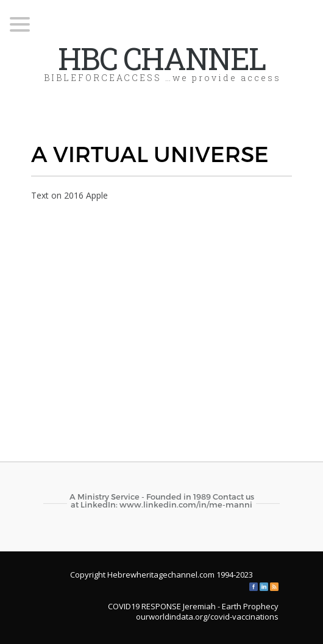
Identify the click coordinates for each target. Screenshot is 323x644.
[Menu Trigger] (20, 23)
